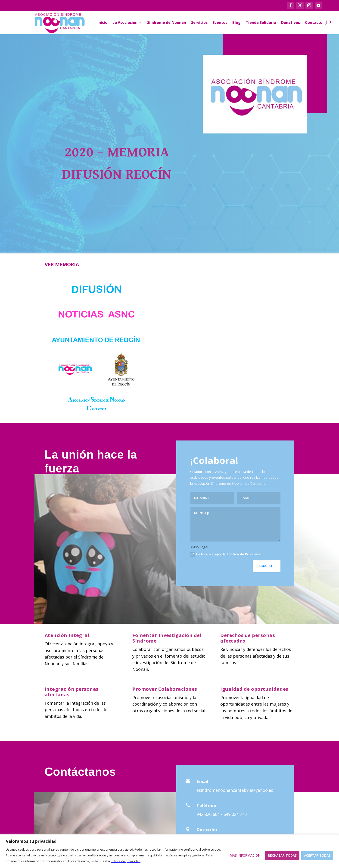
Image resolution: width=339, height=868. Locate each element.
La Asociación (125, 22)
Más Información (245, 855)
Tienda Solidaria (261, 22)
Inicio (102, 22)
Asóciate (267, 566)
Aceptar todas (317, 855)
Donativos (291, 22)
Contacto (314, 22)
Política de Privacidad (244, 554)
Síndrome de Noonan (167, 22)
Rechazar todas (282, 855)
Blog (236, 22)
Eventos (220, 22)
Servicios (199, 22)
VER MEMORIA (62, 264)
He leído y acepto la (226, 554)
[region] (169, 851)
